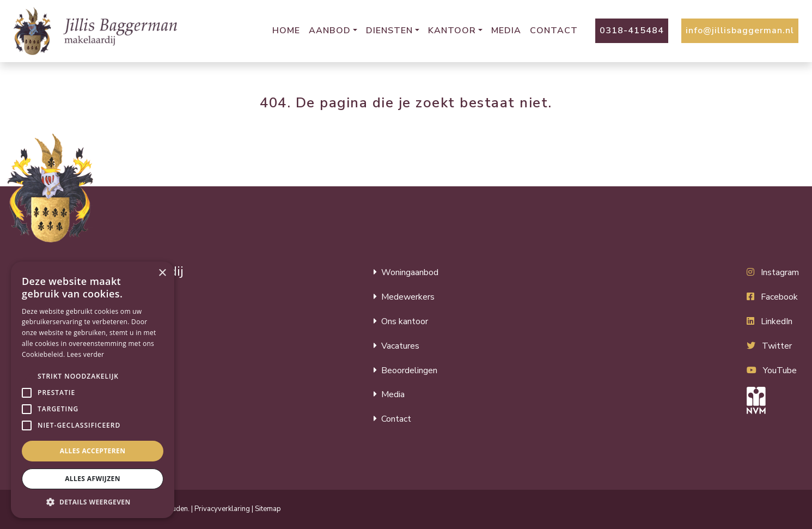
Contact (554, 31)
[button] (27, 376)
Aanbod (330, 31)
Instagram (780, 272)
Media (506, 31)
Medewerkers (408, 297)
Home (286, 31)
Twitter (777, 346)
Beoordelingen (409, 370)
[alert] (93, 390)
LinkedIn (777, 321)
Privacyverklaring (222, 509)
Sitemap (268, 509)
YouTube (780, 370)
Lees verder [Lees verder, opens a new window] (86, 354)
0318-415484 (632, 31)
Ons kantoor (405, 321)
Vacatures (400, 346)
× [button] (162, 273)
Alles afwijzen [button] (93, 479)
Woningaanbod (410, 272)
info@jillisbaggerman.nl (740, 31)
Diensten (389, 31)
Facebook (779, 297)
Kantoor (452, 31)
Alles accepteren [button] (93, 451)
